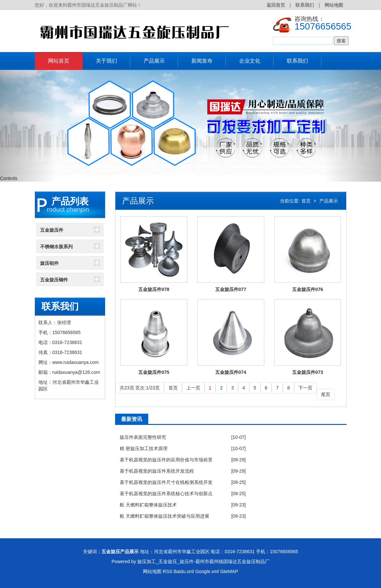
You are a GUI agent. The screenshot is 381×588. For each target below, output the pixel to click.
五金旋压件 (52, 230)
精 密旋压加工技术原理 (144, 448)
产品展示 (154, 61)
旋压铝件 (49, 263)
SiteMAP (229, 571)
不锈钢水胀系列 (56, 247)
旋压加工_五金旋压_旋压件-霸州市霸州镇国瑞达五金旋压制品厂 (203, 561)
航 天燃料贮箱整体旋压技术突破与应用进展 (164, 516)
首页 (306, 201)
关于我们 (106, 61)
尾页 (326, 394)
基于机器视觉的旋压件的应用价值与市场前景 (166, 460)
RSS (168, 571)
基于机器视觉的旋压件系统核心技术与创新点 (166, 494)
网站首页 (59, 61)
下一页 (305, 388)
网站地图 (334, 5)
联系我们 (305, 5)
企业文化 (250, 61)
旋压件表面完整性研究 (143, 437)
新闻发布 (202, 61)
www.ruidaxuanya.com (76, 362)
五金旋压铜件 (54, 280)
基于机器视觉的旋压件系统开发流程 (157, 471)
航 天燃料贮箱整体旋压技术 (148, 505)
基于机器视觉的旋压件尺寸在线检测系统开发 (166, 482)
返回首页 (276, 5)
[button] (29, 126)
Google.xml (207, 571)
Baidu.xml (184, 571)
